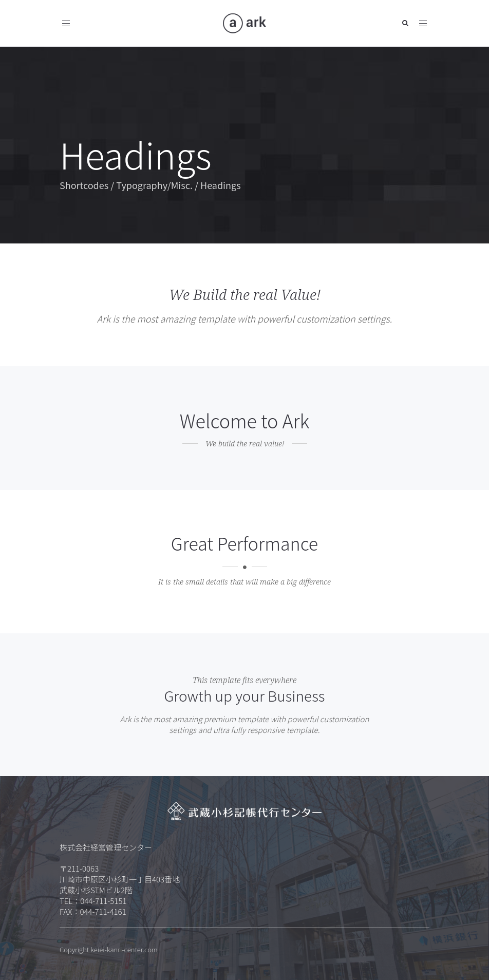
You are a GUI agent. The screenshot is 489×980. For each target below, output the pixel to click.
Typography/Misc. (154, 185)
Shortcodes (84, 185)
